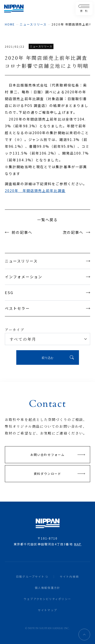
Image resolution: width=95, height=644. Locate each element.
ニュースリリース (33, 24)
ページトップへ (84, 635)
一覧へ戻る (48, 220)
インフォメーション (47, 277)
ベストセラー (47, 308)
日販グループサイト (30, 576)
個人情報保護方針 (47, 588)
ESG (47, 292)
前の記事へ (22, 232)
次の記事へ (73, 232)
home (10, 24)
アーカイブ (15, 330)
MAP (78, 544)
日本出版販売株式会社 (14, 9)
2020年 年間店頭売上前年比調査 (35, 191)
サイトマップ (47, 610)
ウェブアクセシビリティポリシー (47, 599)
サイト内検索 (69, 576)
